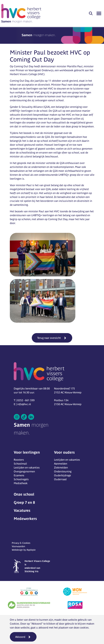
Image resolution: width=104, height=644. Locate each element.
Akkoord (20, 637)
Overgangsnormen (24, 471)
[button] (91, 14)
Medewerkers (25, 519)
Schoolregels (21, 479)
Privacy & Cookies (21, 543)
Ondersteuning (63, 471)
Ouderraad (60, 479)
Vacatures (22, 510)
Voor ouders (64, 452)
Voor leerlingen (27, 452)
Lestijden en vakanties (27, 467)
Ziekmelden (61, 467)
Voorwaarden (18, 546)
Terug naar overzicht (49, 338)
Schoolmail (20, 464)
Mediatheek (21, 483)
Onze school (24, 494)
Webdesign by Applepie (24, 550)
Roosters (19, 460)
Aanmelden (61, 464)
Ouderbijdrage (62, 475)
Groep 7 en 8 (24, 502)
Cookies (14, 624)
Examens (19, 475)
